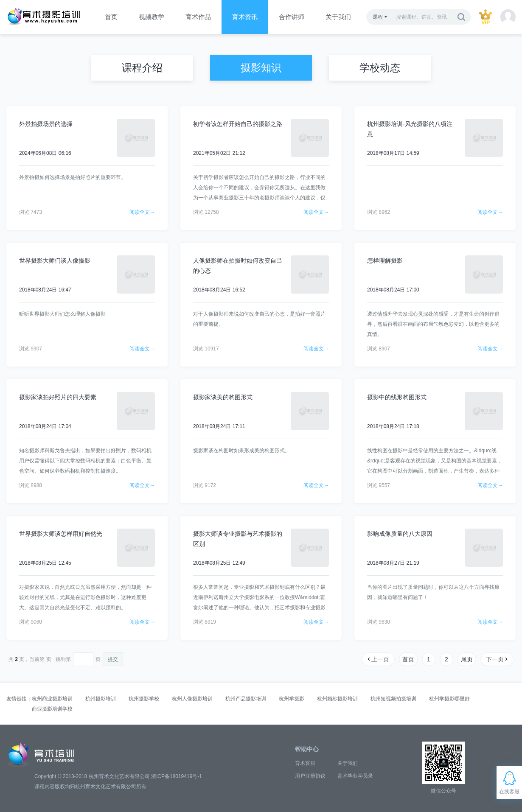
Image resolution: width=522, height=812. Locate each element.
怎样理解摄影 (385, 260)
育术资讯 (245, 17)
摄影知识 (261, 68)
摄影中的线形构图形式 (397, 397)
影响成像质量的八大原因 (400, 534)
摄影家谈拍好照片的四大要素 (58, 397)
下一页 (497, 659)
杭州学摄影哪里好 (449, 699)
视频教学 (152, 17)
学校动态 (380, 68)
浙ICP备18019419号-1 (177, 776)
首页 (111, 17)
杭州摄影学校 (144, 699)
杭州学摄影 (292, 699)
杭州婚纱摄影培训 (337, 699)
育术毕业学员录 (355, 776)
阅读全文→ (142, 212)
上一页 (378, 659)
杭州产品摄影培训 (246, 699)
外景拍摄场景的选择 (46, 124)
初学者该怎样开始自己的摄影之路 (238, 124)
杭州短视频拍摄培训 (393, 699)
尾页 (467, 659)
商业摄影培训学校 (52, 709)
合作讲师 (292, 17)
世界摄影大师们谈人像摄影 (55, 260)
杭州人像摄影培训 (192, 699)
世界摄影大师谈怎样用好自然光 (61, 534)
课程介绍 (142, 68)
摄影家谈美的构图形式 (223, 397)
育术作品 (198, 17)
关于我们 (338, 17)
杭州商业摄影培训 (52, 699)
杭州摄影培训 (101, 699)
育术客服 (305, 763)
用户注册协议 (310, 776)
